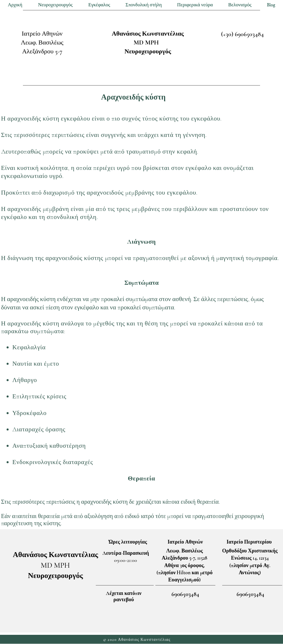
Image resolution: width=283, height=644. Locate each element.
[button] (55, 5)
